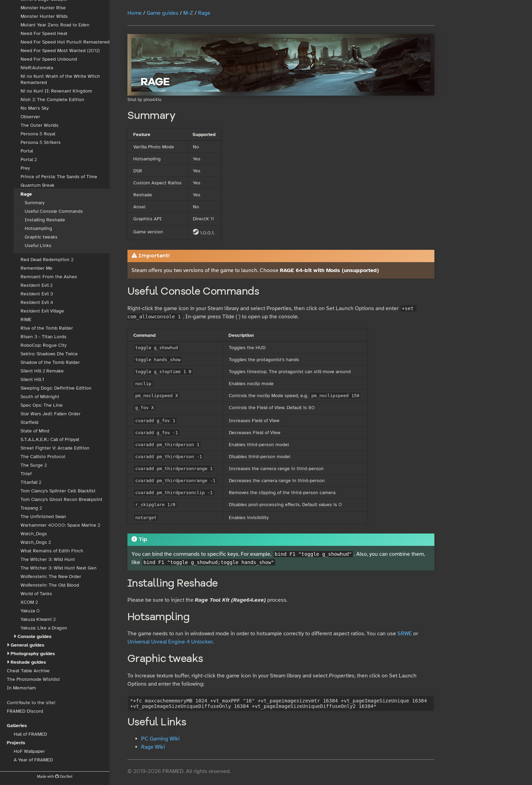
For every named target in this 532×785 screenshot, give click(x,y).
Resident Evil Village (42, 311)
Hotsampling (38, 228)
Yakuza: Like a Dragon (44, 628)
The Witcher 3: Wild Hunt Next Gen (59, 568)
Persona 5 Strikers (41, 142)
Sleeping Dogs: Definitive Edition (56, 388)
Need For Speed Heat (44, 33)
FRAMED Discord (25, 711)
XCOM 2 (29, 602)
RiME (26, 320)
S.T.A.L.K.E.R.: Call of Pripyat (50, 439)
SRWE (405, 634)
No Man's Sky (35, 108)
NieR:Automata (37, 68)
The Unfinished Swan (43, 517)
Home (135, 13)
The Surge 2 (34, 465)
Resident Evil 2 (36, 285)
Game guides (163, 13)
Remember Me (36, 268)
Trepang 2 (31, 508)
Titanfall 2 (31, 482)
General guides (27, 645)
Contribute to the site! (31, 703)
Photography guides (33, 654)
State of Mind (35, 431)
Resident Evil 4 (37, 302)
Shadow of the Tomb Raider (50, 362)
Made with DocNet (55, 776)
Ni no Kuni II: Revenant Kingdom (56, 91)
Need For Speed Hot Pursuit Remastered (65, 42)
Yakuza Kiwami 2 (38, 619)
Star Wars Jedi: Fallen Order (51, 414)
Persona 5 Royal (38, 134)
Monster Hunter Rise (43, 8)
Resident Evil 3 (37, 294)
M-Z (188, 13)
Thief (26, 474)
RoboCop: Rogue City (44, 345)
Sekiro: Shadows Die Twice (49, 354)
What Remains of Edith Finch (52, 551)
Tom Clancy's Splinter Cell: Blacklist (58, 491)
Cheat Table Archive (28, 671)
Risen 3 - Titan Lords (44, 337)
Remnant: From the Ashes (49, 277)
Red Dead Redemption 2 (47, 260)
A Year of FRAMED (33, 760)
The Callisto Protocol (43, 457)
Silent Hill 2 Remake (42, 371)
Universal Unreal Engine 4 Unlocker (170, 642)
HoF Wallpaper (29, 751)
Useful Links (38, 246)
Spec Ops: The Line (42, 405)
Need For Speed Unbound (49, 59)
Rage (26, 194)
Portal (27, 151)
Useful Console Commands (54, 211)
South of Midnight (40, 397)
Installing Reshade (45, 220)
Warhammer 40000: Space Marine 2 (60, 525)
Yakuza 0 (30, 611)
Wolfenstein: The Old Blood (50, 585)
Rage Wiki (153, 747)
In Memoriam (21, 688)
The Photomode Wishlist (33, 679)
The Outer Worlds (40, 125)
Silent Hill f (32, 379)
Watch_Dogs (34, 534)
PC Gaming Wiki (160, 739)
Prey (25, 168)
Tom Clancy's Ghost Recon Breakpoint (61, 499)
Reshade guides (28, 662)
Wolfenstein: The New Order (51, 577)
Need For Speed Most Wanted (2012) (60, 51)
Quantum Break (38, 185)
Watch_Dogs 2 (36, 542)
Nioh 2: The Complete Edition (52, 100)
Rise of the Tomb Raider (47, 328)
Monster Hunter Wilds (44, 16)
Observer (30, 117)
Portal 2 (29, 160)
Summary (35, 203)
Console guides (34, 636)
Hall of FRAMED (30, 734)
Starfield (29, 422)
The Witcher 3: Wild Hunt (48, 559)
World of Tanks (36, 594)
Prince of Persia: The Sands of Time (59, 177)
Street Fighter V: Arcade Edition (55, 448)
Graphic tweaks (41, 237)
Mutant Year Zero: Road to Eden (55, 25)
